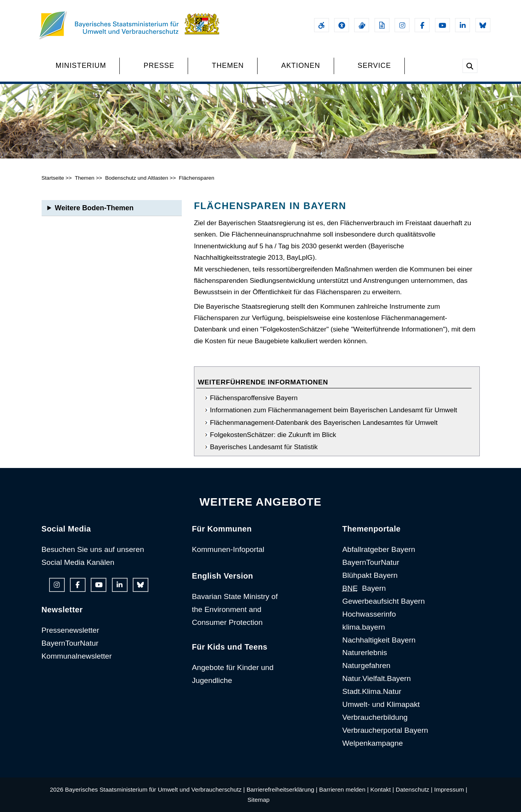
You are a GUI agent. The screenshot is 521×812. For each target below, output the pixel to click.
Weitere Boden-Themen (94, 208)
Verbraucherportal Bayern (385, 730)
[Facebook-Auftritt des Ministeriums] (422, 25)
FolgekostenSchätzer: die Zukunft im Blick (273, 435)
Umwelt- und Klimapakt (381, 704)
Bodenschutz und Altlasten (137, 178)
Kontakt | (382, 789)
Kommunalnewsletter (77, 656)
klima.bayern (364, 627)
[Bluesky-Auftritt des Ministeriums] (483, 25)
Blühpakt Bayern (370, 575)
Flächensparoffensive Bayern (254, 398)
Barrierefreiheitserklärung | (282, 789)
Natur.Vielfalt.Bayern (377, 678)
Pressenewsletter (70, 630)
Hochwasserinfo (369, 614)
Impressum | (451, 789)
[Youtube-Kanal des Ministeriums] (442, 25)
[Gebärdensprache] (362, 25)
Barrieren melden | (344, 789)
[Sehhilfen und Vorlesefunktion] (342, 25)
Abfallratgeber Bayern (379, 549)
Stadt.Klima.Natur (372, 691)
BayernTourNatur (70, 643)
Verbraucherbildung (375, 717)
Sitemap (258, 800)
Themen (84, 178)
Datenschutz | (414, 789)
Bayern (364, 588)
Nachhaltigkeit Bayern (379, 640)
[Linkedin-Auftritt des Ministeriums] (463, 25)
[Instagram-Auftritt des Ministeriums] (402, 25)
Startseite (53, 178)
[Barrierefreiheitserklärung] (322, 25)
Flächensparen (197, 178)
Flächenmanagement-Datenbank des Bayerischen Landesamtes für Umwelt (324, 422)
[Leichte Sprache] (382, 25)
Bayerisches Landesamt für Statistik (264, 447)
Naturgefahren (367, 665)
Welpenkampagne (373, 743)
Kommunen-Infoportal (228, 549)
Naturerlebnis (365, 653)
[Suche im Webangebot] (470, 66)
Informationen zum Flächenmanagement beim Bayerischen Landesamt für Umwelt (334, 410)
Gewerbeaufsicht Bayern (384, 601)
